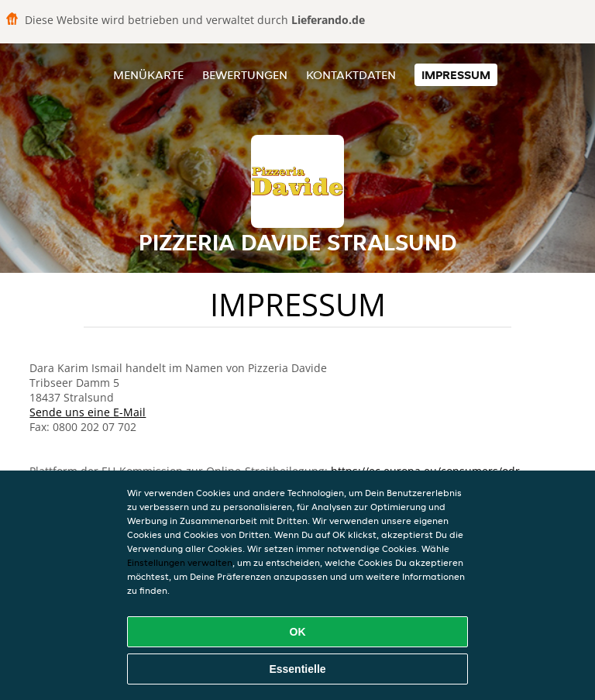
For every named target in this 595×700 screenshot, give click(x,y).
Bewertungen (245, 75)
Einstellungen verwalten (180, 562)
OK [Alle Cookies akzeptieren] (298, 632)
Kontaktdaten (351, 75)
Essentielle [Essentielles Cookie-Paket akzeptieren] (297, 669)
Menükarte (148, 75)
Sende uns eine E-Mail (88, 412)
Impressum (456, 75)
